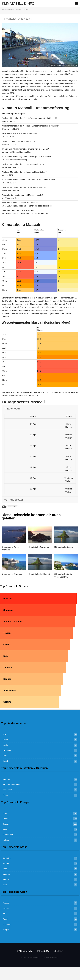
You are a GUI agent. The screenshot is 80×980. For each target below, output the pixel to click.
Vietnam (6, 908)
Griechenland (8, 835)
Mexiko (5, 745)
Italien (5, 813)
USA (4, 734)
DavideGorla (74, 66)
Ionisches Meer (12, 507)
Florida (5, 740)
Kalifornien (7, 750)
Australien (6, 779)
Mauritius (6, 863)
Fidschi (5, 795)
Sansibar (6, 879)
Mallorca (6, 840)
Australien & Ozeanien (11, 785)
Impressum (43, 951)
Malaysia (6, 930)
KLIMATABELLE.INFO (18, 4)
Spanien (6, 824)
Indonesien (7, 924)
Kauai (5, 756)
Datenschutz (25, 951)
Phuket (5, 919)
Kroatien (6, 819)
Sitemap (58, 951)
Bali (4, 914)
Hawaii (5, 761)
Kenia (5, 885)
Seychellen (7, 858)
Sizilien (5, 829)
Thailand (6, 903)
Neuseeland (7, 790)
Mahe (5, 869)
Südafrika (6, 874)
